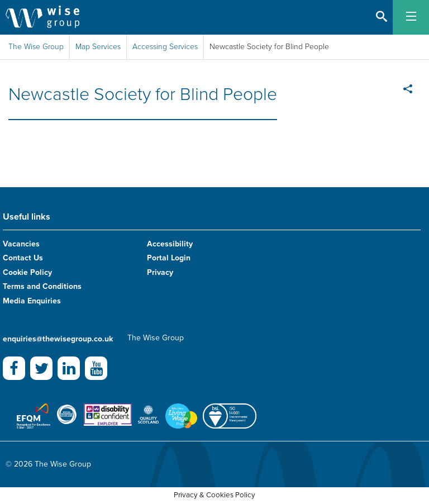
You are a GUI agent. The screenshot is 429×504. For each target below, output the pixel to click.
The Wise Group (36, 47)
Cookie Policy (27, 272)
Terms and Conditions (42, 286)
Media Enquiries (32, 301)
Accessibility (170, 244)
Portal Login (169, 258)
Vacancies (21, 244)
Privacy (160, 272)
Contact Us (23, 258)
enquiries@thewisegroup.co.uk (58, 339)
